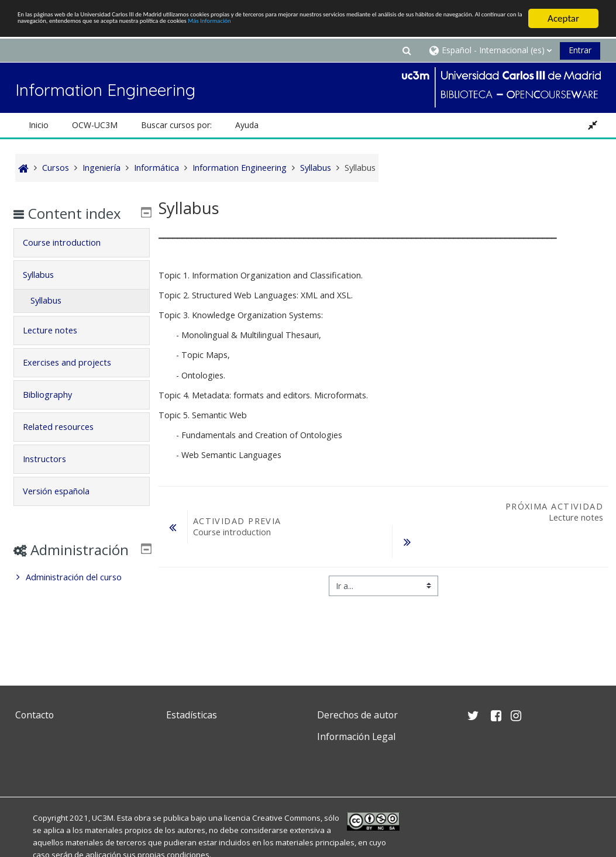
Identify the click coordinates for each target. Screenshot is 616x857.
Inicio (39, 125)
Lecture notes (59, 347)
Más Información (161, 39)
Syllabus (47, 292)
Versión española (65, 508)
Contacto (35, 715)
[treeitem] (82, 611)
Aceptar (563, 18)
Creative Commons (286, 818)
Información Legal (356, 736)
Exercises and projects (76, 379)
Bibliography (56, 412)
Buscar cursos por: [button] (176, 125)
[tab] (82, 260)
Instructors (53, 476)
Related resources (67, 444)
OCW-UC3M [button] (95, 125)
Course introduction (70, 259)
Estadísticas (192, 715)
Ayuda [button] (247, 125)
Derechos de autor (357, 715)
